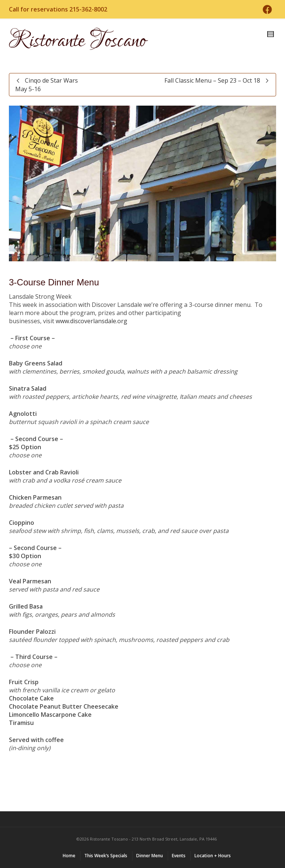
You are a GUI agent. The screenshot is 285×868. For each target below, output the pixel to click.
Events (179, 856)
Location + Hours (213, 856)
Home (69, 856)
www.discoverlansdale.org (91, 321)
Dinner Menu (150, 856)
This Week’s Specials (106, 856)
